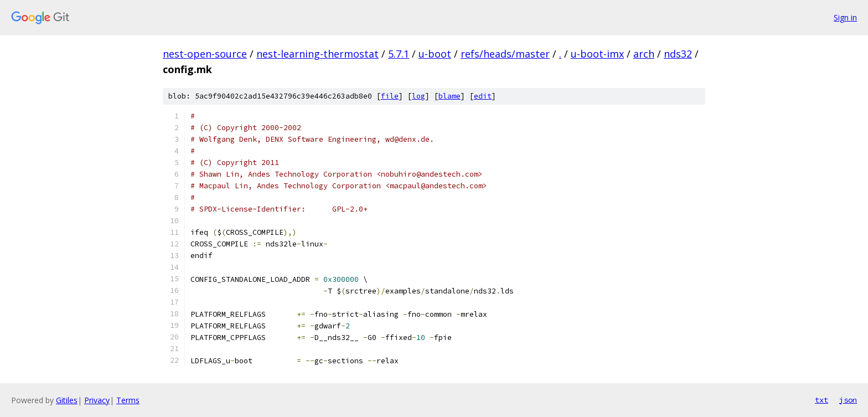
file (390, 96)
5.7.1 (399, 54)
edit (483, 96)
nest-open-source (205, 54)
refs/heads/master (505, 54)
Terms (128, 400)
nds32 (678, 54)
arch (644, 54)
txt (821, 400)
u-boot (435, 54)
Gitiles (67, 400)
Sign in (845, 17)
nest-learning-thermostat (317, 54)
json (848, 400)
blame (449, 96)
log (418, 96)
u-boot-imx (597, 54)
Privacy (97, 400)
